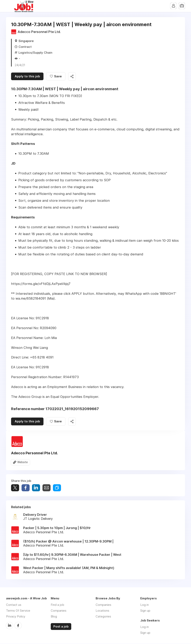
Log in (145, 605)
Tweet (15, 488)
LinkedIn (9, 626)
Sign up (145, 611)
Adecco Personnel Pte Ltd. (39, 32)
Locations (102, 611)
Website (23, 463)
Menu (9, 6)
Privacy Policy (16, 617)
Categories (103, 617)
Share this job (72, 77)
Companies (59, 611)
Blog (54, 617)
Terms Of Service (18, 611)
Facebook (18, 626)
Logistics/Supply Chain (35, 53)
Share (26, 488)
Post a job (61, 627)
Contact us (14, 605)
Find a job (57, 605)
